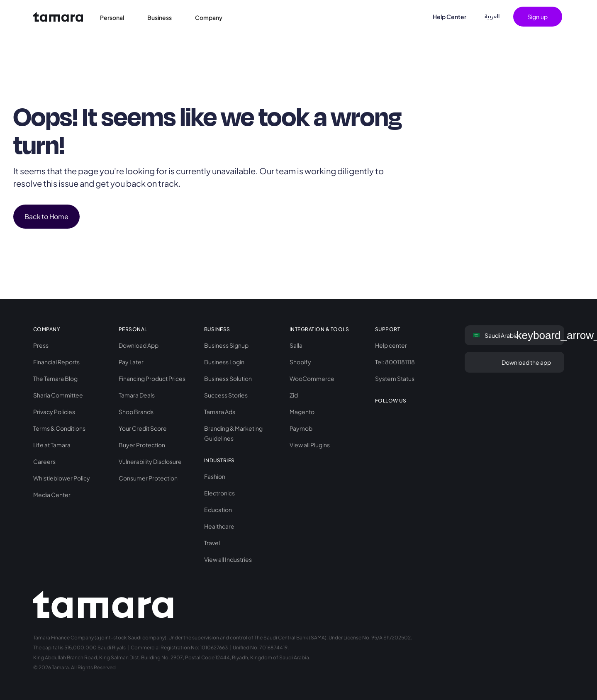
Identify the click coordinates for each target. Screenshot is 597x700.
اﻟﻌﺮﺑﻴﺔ (492, 16)
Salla (296, 345)
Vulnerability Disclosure (150, 461)
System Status (395, 378)
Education (218, 510)
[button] (117, 17)
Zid (294, 395)
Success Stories (226, 395)
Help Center (450, 17)
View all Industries (228, 559)
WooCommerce (312, 378)
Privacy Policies (54, 412)
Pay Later (131, 362)
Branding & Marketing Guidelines (233, 433)
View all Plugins (310, 445)
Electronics (219, 493)
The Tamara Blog (55, 378)
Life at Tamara (52, 445)
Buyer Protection (142, 445)
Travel (212, 543)
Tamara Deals (137, 395)
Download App (139, 345)
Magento (302, 412)
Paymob (301, 428)
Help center (391, 345)
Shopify (300, 362)
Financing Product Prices (152, 378)
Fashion (215, 476)
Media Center (52, 495)
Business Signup (226, 345)
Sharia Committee (58, 395)
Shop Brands (136, 412)
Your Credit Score (143, 428)
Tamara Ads (220, 412)
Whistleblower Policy (62, 478)
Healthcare (219, 526)
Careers (44, 461)
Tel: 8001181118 (395, 362)
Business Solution (228, 378)
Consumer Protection (148, 478)
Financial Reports (56, 362)
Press (41, 345)
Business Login (224, 362)
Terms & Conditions (59, 428)
